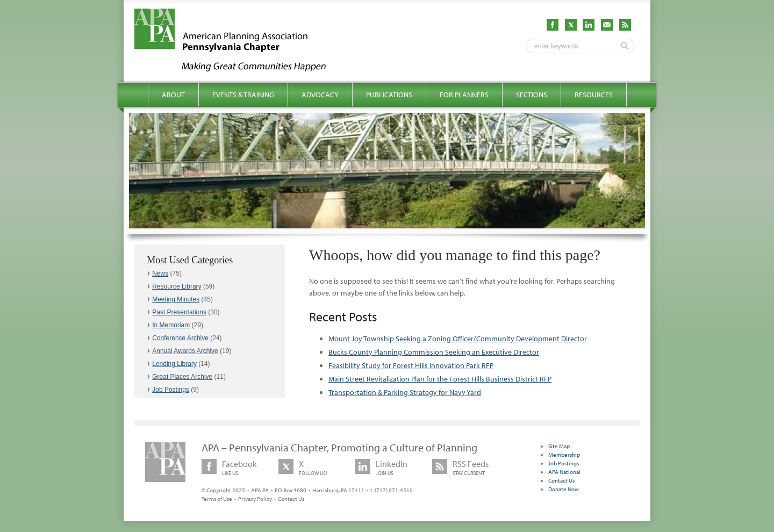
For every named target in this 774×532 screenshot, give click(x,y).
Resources (594, 95)
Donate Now (564, 489)
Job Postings (171, 390)
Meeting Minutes (176, 299)
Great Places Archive (182, 377)
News (160, 274)
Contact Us (291, 499)
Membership (564, 455)
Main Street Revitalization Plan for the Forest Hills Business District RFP (440, 379)
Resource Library (177, 286)
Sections (532, 95)
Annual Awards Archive (185, 351)
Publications (389, 95)
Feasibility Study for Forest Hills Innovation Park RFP (411, 365)
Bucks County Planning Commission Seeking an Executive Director (434, 352)
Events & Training (243, 95)
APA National (564, 472)
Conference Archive (180, 338)
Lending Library (174, 364)
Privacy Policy (255, 499)
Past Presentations (179, 312)
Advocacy (320, 95)
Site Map (559, 446)
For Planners (464, 95)
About (173, 95)
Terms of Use (217, 499)
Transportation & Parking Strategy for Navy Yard (405, 392)
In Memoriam (171, 325)
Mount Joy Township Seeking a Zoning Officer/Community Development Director (458, 339)
